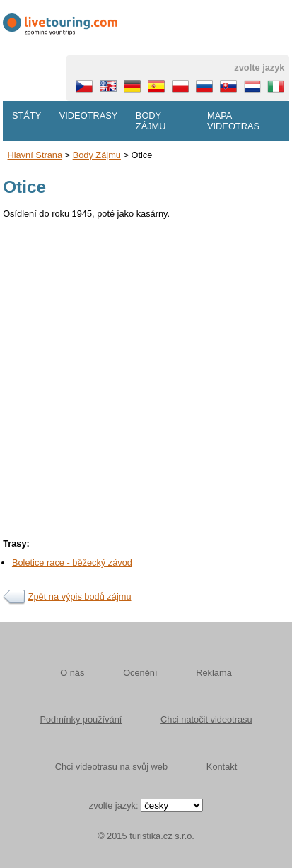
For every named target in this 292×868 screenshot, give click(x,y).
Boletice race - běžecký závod (72, 563)
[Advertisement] (146, 374)
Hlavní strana (35, 155)
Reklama (214, 673)
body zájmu (97, 155)
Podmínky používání (81, 719)
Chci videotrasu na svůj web (111, 767)
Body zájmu (151, 121)
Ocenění (140, 673)
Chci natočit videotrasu (206, 719)
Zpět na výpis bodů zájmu (80, 596)
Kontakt (222, 767)
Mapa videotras (233, 121)
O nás (72, 673)
